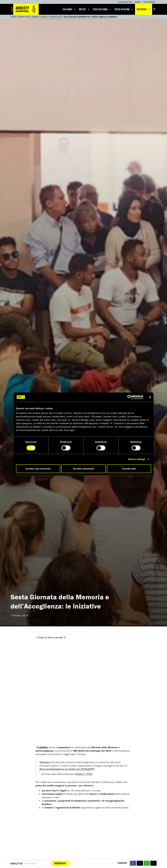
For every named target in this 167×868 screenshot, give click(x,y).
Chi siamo (69, 9)
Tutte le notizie (24, 17)
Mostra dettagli (137, 459)
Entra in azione (124, 9)
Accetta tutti (129, 469)
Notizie (84, 9)
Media (138, 2)
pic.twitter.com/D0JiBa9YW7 (80, 769)
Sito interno (149, 2)
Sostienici (144, 9)
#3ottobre (45, 762)
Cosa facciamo (102, 9)
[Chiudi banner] (150, 397)
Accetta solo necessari (38, 469)
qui (72, 430)
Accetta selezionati (83, 469)
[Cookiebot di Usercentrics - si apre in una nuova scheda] (130, 397)
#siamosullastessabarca (52, 769)
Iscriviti (60, 863)
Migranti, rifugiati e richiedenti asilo (47, 17)
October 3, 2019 (84, 774)
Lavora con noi (125, 2)
